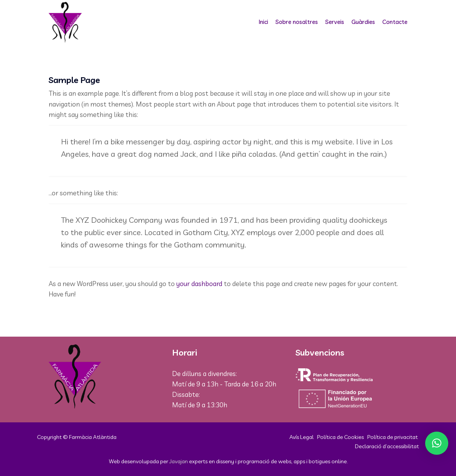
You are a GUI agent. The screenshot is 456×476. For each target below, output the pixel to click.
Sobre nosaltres (297, 22)
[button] (437, 443)
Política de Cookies (340, 437)
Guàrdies (363, 22)
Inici (263, 22)
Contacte (395, 22)
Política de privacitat (393, 437)
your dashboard (199, 284)
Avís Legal (301, 437)
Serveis (335, 22)
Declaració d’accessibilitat (387, 446)
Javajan (179, 461)
